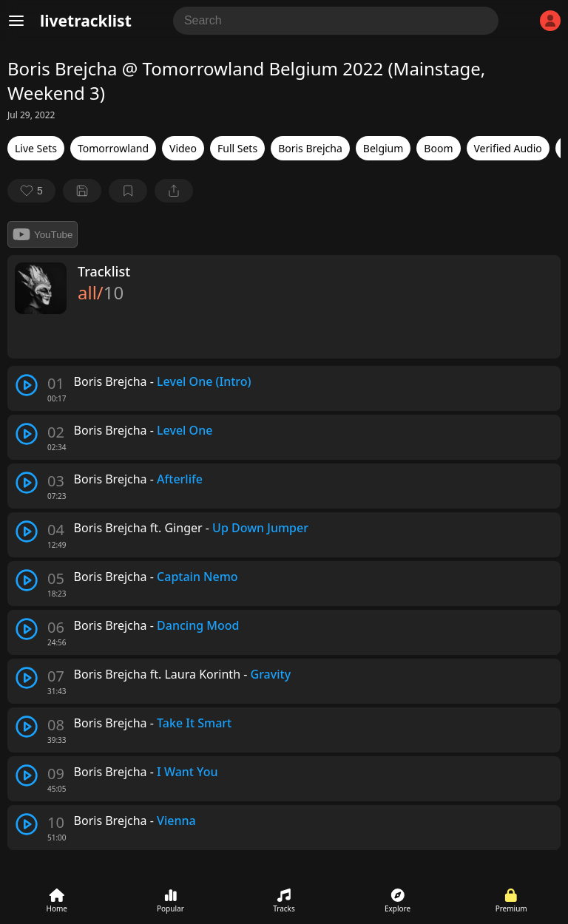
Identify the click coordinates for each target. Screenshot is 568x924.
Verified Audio (508, 148)
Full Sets (237, 148)
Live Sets (36, 148)
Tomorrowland (113, 148)
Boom (438, 148)
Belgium (383, 148)
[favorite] (31, 191)
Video (183, 148)
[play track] (27, 385)
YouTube (43, 234)
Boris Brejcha (310, 148)
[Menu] (16, 21)
